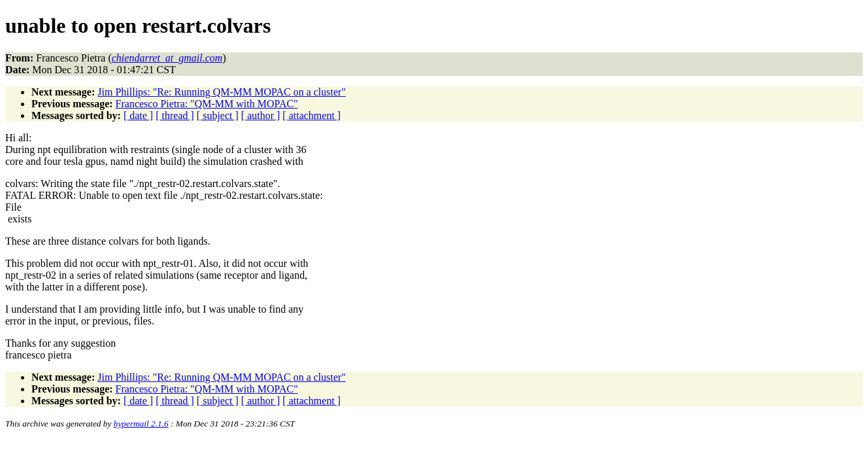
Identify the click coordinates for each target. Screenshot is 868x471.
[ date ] (138, 115)
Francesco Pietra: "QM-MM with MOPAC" (207, 104)
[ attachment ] (311, 115)
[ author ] (261, 115)
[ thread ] (175, 115)
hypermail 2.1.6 (141, 424)
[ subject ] (218, 115)
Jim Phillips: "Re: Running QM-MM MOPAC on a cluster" (222, 92)
